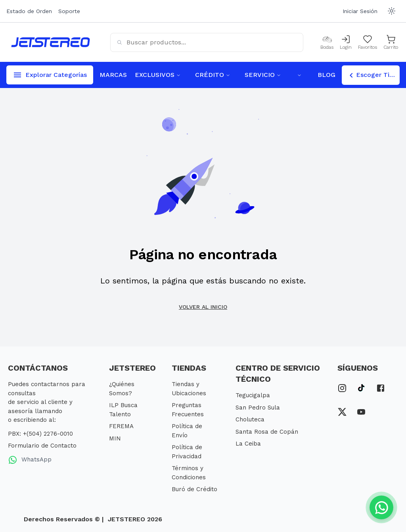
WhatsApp (30, 460)
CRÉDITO (213, 75)
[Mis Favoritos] (368, 42)
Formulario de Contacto (42, 446)
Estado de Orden (29, 11)
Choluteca (250, 419)
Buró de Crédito (194, 489)
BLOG (327, 75)
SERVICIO (263, 75)
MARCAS (113, 75)
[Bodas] (327, 42)
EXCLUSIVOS (158, 75)
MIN (115, 438)
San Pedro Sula (258, 408)
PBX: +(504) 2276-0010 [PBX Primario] (40, 434)
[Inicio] (51, 42)
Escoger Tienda (373, 75)
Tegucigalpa (253, 395)
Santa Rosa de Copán (267, 432)
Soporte (69, 11)
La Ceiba (248, 444)
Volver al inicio (203, 307)
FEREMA (121, 426)
